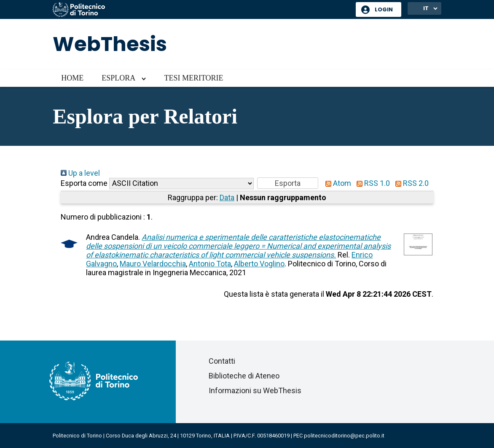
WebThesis (110, 44)
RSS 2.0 (410, 183)
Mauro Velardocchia (153, 264)
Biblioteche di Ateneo (244, 376)
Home (72, 78)
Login (384, 9)
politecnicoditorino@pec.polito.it (344, 436)
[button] (288, 183)
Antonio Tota (210, 264)
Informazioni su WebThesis (255, 390)
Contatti (222, 361)
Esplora (118, 78)
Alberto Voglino (259, 264)
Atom (336, 183)
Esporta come (84, 183)
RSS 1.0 (371, 183)
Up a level (80, 173)
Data (227, 197)
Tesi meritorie (193, 78)
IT (426, 8)
